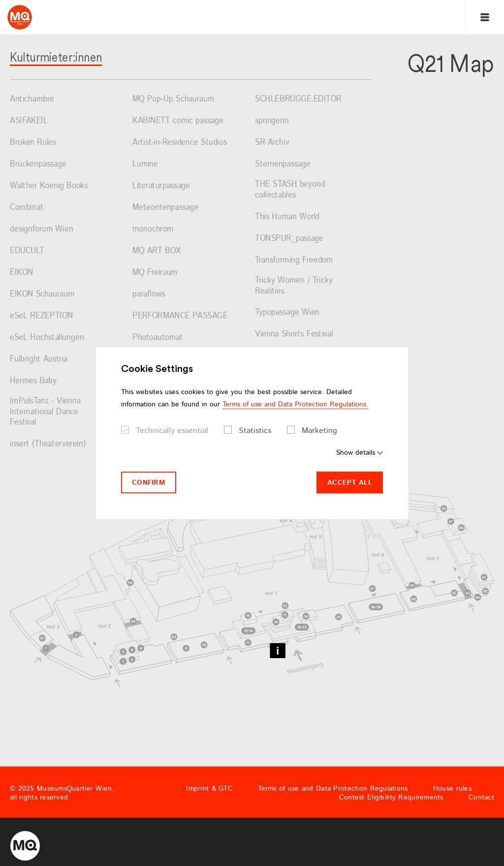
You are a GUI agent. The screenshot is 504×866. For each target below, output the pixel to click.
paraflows (149, 295)
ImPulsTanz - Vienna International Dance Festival (45, 412)
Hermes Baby (33, 381)
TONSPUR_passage (289, 239)
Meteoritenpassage (166, 208)
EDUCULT (27, 251)
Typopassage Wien (287, 313)
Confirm (149, 482)
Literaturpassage (161, 186)
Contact (481, 798)
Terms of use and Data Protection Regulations (333, 789)
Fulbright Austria (39, 360)
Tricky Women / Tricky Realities (294, 286)
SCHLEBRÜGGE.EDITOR (298, 100)
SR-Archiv (272, 143)
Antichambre (32, 100)
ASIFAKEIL (29, 121)
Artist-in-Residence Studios (180, 143)
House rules (452, 789)
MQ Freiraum (155, 273)
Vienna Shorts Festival (294, 334)
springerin (272, 121)
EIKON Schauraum (42, 295)
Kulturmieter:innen (56, 57)
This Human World (287, 217)
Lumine (145, 165)
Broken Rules (33, 143)
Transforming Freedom (294, 261)
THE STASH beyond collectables (290, 190)
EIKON (22, 273)
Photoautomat (157, 338)
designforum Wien (41, 230)
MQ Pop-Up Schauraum (173, 100)
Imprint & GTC (209, 789)
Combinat (27, 208)
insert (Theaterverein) (48, 444)
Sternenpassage (283, 165)
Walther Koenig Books (49, 186)
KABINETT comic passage (178, 121)
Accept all (350, 482)
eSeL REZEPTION (41, 316)
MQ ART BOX (157, 251)
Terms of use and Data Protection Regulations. (295, 404)
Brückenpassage (38, 165)
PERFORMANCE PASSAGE (180, 316)
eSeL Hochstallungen (47, 338)
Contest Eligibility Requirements (391, 798)
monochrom (153, 230)
